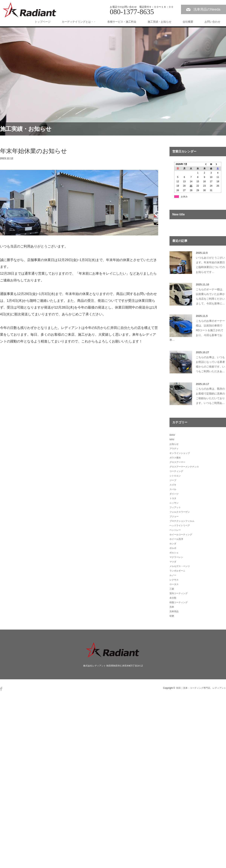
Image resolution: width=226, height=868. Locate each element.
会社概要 (188, 22)
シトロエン (175, 476)
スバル (173, 489)
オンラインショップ (180, 453)
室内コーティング (179, 593)
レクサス (174, 580)
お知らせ (174, 444)
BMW (172, 435)
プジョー (174, 516)
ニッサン (174, 503)
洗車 (172, 607)
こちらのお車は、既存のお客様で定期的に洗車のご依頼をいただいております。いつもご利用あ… (210, 396)
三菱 (172, 589)
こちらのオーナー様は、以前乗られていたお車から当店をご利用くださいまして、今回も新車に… (210, 296)
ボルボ (173, 548)
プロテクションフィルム (182, 521)
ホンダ (173, 544)
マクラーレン (176, 557)
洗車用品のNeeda (207, 9)
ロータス (174, 584)
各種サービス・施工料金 (122, 22)
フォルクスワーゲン (180, 512)
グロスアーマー (177, 462)
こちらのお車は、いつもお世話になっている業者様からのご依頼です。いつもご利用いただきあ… (210, 364)
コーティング (176, 471)
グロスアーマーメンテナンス (184, 467)
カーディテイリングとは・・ (79, 22)
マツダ (173, 562)
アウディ (174, 449)
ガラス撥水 (175, 458)
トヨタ (173, 498)
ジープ (173, 480)
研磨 (172, 616)
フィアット (175, 507)
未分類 (173, 598)
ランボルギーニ (177, 571)
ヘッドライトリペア (180, 526)
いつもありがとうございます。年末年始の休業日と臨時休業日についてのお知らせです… (210, 265)
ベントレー (175, 530)
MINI (172, 440)
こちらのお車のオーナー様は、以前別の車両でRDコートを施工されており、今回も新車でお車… (197, 330)
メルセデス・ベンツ (180, 566)
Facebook (1, 689)
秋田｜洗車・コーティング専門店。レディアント (201, 688)
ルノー (173, 575)
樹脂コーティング (179, 602)
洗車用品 (174, 611)
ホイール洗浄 (176, 539)
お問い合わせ (212, 22)
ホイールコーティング (181, 535)
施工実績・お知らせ (160, 22)
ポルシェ (174, 553)
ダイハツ (174, 494)
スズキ (173, 485)
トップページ (43, 22)
